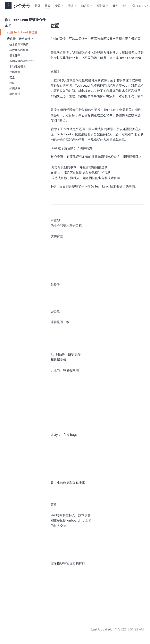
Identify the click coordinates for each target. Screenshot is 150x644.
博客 (48, 6)
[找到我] (102, 6)
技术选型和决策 (19, 44)
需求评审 (15, 55)
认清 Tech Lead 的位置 (22, 32)
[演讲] (72, 6)
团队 (12, 83)
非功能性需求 (18, 66)
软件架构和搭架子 (20, 50)
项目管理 (15, 94)
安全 (12, 77)
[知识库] (87, 6)
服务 (115, 6)
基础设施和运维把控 (22, 61)
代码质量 (15, 72)
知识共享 (15, 88)
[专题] (59, 6)
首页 (37, 6)
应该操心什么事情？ (20, 39)
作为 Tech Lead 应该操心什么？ (25, 22)
